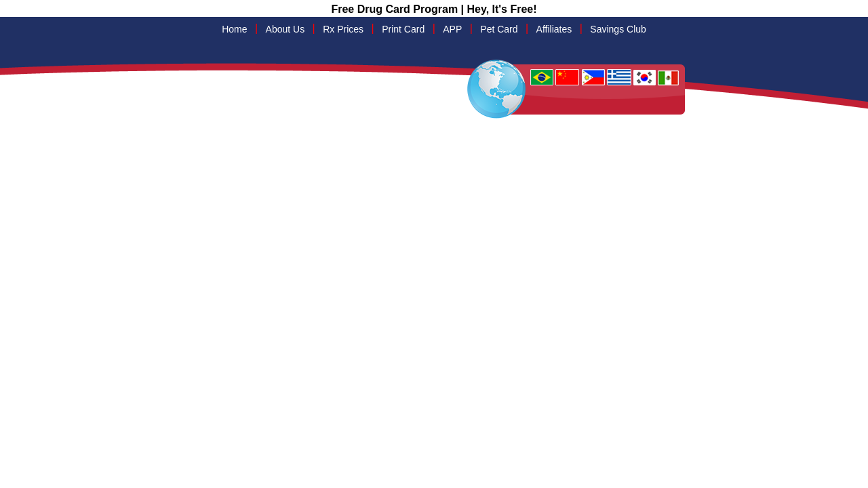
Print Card (403, 29)
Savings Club (618, 29)
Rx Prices (343, 29)
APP (452, 29)
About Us (285, 29)
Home (234, 29)
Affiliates (554, 29)
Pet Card (499, 29)
